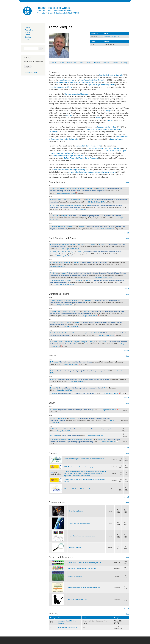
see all (126, 233)
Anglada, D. (75, 189)
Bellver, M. (61, 333)
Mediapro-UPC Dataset (75, 576)
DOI (58, 193)
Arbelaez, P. (63, 205)
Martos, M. (61, 280)
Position (94, 34)
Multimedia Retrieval (75, 548)
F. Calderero (54, 273)
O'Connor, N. (92, 245)
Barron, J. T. (71, 205)
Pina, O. (82, 189)
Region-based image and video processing (82, 536)
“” (96, 216)
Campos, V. (77, 342)
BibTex (73, 193)
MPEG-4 (69, 115)
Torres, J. (80, 252)
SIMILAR (110, 120)
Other (89, 63)
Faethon (99, 118)
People (27, 28)
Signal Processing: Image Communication (69, 156)
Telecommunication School (107, 127)
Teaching (28, 37)
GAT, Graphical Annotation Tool (77, 600)
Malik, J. (89, 205)
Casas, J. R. (69, 300)
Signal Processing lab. (66, 80)
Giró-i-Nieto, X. (70, 226)
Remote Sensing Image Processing (79, 523)
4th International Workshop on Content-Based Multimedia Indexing (92, 172)
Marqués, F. (101, 189)
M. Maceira (54, 200)
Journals (54, 63)
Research (106, 63)
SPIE (99, 146)
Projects (28, 32)
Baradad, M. (69, 342)
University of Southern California (61, 87)
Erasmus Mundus (117, 139)
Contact (28, 39)
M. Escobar (54, 410)
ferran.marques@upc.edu (112, 37)
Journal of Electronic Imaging (86, 146)
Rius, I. (69, 322)
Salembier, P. (90, 189)
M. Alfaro (53, 429)
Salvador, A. (63, 245)
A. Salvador (54, 342)
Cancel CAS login (31, 72)
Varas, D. (61, 200)
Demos (27, 35)
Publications (29, 30)
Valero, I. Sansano (65, 189)
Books (62, 63)
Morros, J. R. (68, 200)
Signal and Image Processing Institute (101, 85)
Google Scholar (65, 193)
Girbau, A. (68, 333)
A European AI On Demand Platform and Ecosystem (80, 489)
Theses (82, 63)
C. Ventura (53, 226)
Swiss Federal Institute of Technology (93, 80)
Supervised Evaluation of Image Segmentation (82, 568)
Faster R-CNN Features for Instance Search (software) (84, 563)
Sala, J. (60, 311)
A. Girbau (53, 322)
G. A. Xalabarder (55, 435)
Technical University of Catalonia (111, 75)
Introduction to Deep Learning (67, 627)
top (127, 183)
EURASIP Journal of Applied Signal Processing (104, 148)
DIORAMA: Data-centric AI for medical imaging (78, 467)
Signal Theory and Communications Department (55, 11)
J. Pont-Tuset (54, 205)
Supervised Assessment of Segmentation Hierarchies (84, 587)
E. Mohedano (54, 245)
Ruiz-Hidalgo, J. (78, 200)
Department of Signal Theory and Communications (75, 82)
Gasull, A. (67, 262)
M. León (53, 262)
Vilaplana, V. (61, 226)
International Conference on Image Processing (68, 170)
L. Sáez (52, 300)
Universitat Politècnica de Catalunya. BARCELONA (58, 13)
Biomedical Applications (76, 511)
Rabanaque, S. (60, 300)
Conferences (72, 63)
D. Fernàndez (54, 362)
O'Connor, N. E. (102, 439)
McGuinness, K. (72, 245)
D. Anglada (54, 311)
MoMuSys (107, 111)
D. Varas (53, 388)
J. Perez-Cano (55, 189)
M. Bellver (53, 252)
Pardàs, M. (86, 311)
